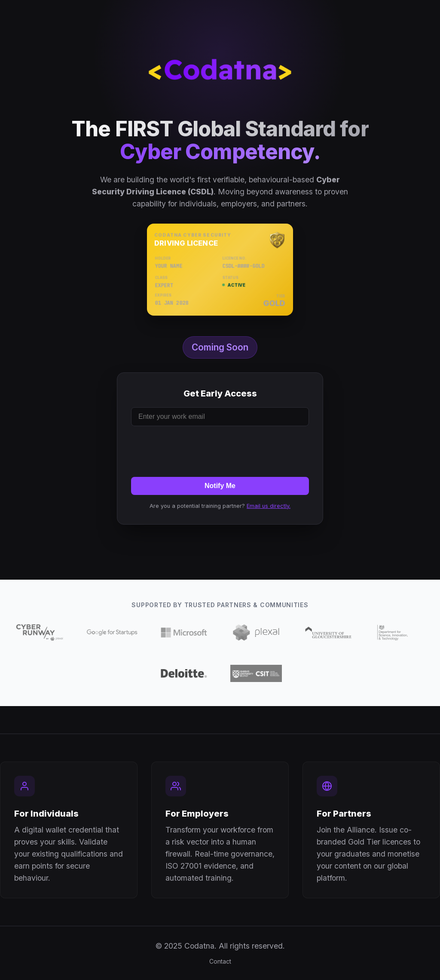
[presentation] (220, 450)
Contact (220, 961)
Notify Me (220, 486)
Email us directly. (269, 506)
